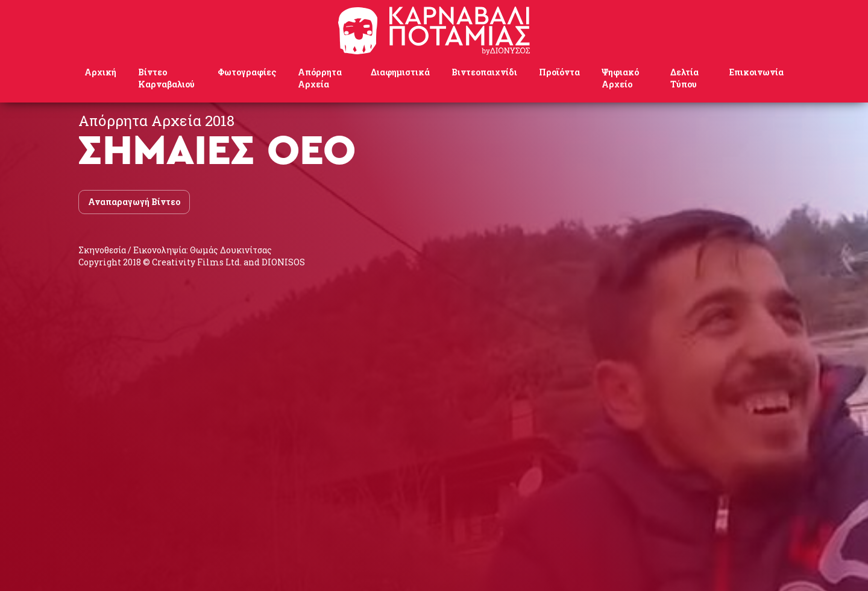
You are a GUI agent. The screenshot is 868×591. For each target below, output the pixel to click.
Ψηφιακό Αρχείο (620, 78)
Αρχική (100, 72)
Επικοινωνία (756, 72)
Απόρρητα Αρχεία (320, 78)
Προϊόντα (559, 72)
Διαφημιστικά (400, 72)
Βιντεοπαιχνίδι (484, 72)
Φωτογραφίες (247, 72)
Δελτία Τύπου (684, 78)
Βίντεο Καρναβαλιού (166, 78)
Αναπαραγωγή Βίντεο (134, 202)
